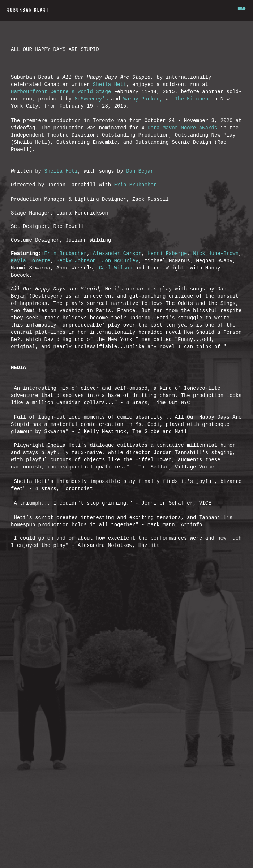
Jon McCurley (120, 296)
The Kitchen (192, 109)
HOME (241, 9)
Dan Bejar (141, 195)
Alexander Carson (117, 288)
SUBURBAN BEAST (28, 10)
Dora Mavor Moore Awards (182, 143)
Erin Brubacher (136, 210)
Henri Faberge (167, 288)
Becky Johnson (76, 296)
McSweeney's (91, 109)
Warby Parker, (145, 109)
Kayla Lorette (31, 296)
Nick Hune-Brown (216, 288)
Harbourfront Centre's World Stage (61, 100)
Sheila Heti (110, 91)
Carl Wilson (116, 305)
